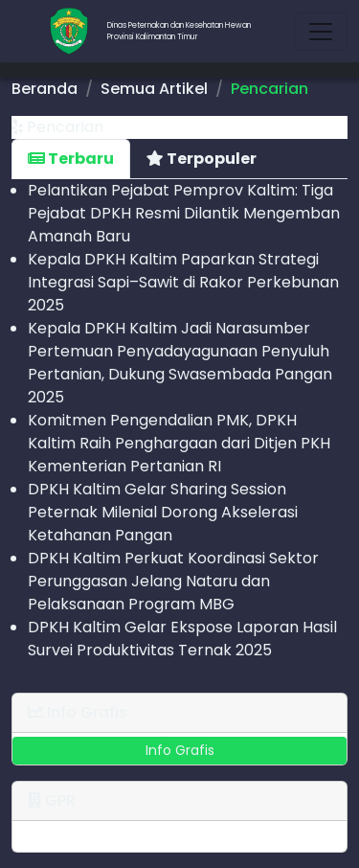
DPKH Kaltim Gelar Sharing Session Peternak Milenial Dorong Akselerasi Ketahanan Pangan (163, 512)
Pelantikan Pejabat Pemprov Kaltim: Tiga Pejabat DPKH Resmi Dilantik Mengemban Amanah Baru (184, 213)
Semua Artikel (154, 89)
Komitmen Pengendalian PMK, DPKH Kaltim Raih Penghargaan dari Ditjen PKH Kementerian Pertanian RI (179, 443)
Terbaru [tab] (71, 159)
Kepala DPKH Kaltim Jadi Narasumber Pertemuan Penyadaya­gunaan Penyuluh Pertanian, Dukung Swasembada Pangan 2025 (180, 363)
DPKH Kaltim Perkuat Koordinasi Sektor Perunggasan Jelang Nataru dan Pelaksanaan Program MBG (173, 581)
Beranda (45, 89)
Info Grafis (180, 750)
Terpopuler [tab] (202, 159)
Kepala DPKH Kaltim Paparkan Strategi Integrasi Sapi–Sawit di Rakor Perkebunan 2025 (183, 282)
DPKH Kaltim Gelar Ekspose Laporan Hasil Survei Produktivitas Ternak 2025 (182, 639)
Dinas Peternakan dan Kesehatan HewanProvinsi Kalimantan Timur (179, 31)
